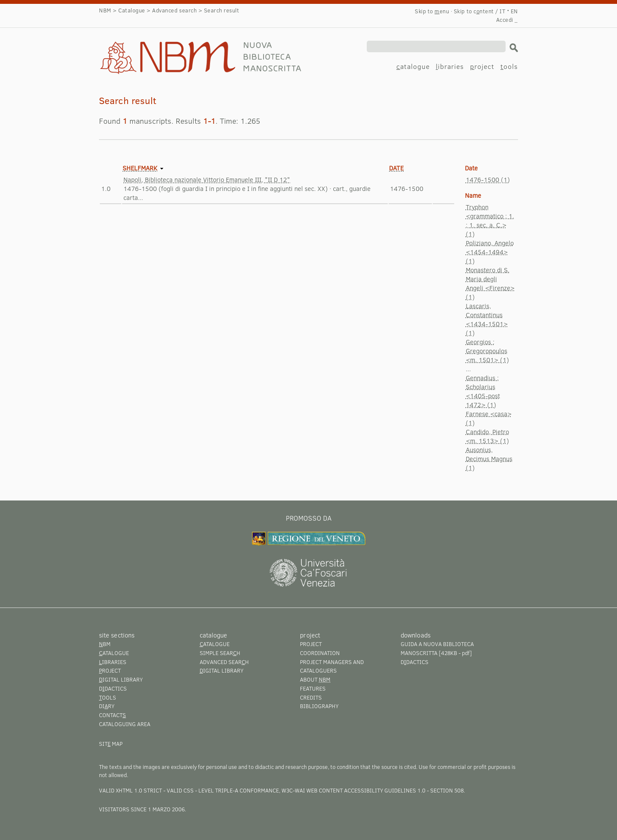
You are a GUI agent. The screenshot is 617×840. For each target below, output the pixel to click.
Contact (112, 715)
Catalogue (132, 10)
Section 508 (447, 790)
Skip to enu (432, 11)
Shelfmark (140, 168)
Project (311, 644)
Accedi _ (507, 20)
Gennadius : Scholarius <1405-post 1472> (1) (483, 391)
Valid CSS (180, 790)
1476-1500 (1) (488, 179)
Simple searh (220, 653)
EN (514, 11)
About (315, 679)
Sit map (111, 744)
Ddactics (113, 688)
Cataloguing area (125, 724)
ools (509, 66)
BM (105, 644)
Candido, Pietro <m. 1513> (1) (487, 436)
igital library (121, 679)
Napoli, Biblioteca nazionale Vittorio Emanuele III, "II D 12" (207, 179)
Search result (143, 50)
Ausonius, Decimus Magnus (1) (489, 459)
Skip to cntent (474, 11)
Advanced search (174, 10)
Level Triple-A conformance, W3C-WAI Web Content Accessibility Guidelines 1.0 (312, 790)
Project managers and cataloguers (332, 666)
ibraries (450, 66)
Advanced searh (224, 662)
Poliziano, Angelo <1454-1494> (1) (490, 252)
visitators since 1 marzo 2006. (142, 809)
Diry (107, 706)
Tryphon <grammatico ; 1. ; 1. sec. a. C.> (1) (490, 220)
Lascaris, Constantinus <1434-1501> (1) (487, 319)
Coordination (320, 653)
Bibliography (319, 706)
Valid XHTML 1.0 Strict (130, 790)
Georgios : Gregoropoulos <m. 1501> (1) (487, 351)
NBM (105, 10)
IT (502, 11)
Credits (311, 697)
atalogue (413, 66)
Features (313, 688)
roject (482, 66)
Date (396, 168)
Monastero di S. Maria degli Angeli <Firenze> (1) (490, 283)
